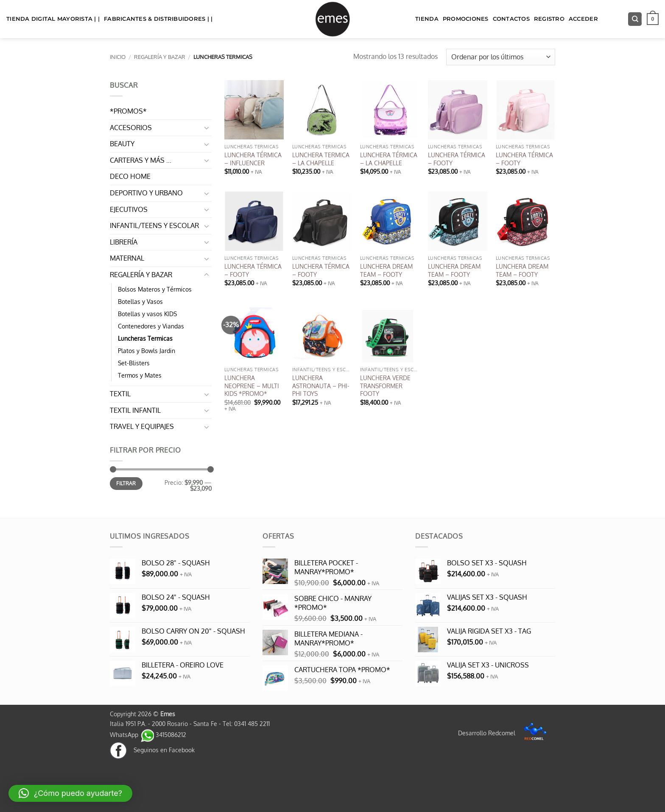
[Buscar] (635, 19)
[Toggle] (207, 128)
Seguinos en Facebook (152, 750)
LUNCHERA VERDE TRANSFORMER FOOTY (385, 385)
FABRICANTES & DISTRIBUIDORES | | (158, 19)
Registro (549, 19)
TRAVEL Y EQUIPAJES (142, 426)
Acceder (583, 19)
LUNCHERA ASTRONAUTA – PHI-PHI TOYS (321, 385)
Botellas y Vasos (140, 301)
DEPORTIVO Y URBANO (146, 193)
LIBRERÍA (124, 242)
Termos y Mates (140, 375)
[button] (653, 19)
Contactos (511, 19)
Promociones (466, 19)
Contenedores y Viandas (151, 326)
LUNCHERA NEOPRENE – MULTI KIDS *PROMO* (252, 385)
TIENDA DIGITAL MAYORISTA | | (53, 19)
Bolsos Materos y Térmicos (155, 289)
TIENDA (427, 19)
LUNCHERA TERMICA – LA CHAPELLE (321, 159)
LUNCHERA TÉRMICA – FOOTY (457, 159)
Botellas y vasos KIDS (147, 314)
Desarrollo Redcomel (504, 733)
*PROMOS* (128, 111)
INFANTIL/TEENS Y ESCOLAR (154, 225)
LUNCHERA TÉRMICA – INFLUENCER (253, 159)
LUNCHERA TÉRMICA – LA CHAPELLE (389, 159)
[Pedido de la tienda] (501, 57)
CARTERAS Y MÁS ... (141, 160)
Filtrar (126, 483)
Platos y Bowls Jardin (147, 350)
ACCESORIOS (131, 128)
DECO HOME (130, 176)
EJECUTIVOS (129, 209)
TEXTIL (120, 394)
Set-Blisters (134, 363)
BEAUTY (122, 144)
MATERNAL (127, 258)
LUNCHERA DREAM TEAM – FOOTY (386, 270)
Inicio (118, 57)
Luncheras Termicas (145, 338)
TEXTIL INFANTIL (135, 410)
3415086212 (163, 734)
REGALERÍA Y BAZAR (160, 57)
